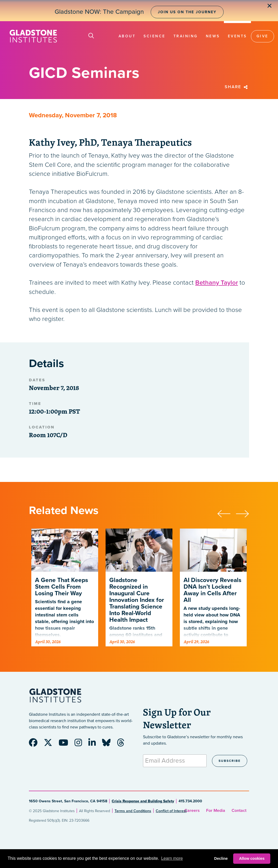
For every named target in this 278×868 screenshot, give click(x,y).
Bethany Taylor (217, 283)
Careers (192, 811)
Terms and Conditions (133, 811)
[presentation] (227, 513)
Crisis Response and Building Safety (143, 801)
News (213, 36)
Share (237, 87)
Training (186, 36)
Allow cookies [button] (252, 858)
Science (155, 36)
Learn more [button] (172, 858)
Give (262, 36)
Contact (239, 811)
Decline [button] (221, 858)
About (127, 36)
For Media (216, 811)
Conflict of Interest (171, 811)
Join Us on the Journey (187, 12)
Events (237, 36)
